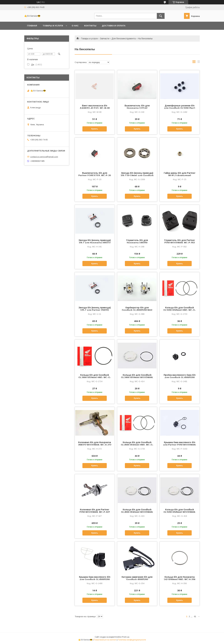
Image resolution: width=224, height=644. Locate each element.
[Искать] (161, 16)
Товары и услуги (53, 26)
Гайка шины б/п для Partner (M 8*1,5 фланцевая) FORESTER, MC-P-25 (180, 175)
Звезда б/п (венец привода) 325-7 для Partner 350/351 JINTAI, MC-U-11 (95, 310)
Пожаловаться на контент (105, 640)
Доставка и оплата (114, 26)
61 (195, 616)
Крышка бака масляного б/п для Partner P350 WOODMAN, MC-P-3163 (180, 445)
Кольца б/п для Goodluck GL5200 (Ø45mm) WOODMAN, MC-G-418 (180, 512)
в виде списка (198, 62)
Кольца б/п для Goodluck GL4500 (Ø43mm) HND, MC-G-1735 (137, 445)
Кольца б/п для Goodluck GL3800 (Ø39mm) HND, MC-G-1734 (95, 377)
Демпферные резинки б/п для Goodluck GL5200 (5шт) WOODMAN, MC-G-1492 (180, 108)
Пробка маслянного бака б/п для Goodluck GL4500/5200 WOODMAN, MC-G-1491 (180, 377)
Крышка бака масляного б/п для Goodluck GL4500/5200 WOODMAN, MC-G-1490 (95, 579)
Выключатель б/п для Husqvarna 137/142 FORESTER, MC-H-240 (137, 108)
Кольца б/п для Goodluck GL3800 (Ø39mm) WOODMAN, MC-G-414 (137, 377)
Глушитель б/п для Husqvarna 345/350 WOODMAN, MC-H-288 (137, 243)
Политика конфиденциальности (132, 640)
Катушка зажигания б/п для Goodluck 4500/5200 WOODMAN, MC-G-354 (137, 579)
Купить (95, 129)
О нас (75, 26)
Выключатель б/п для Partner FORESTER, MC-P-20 (95, 174)
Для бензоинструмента (124, 39)
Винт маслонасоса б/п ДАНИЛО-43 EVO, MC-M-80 (95, 107)
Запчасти (105, 39)
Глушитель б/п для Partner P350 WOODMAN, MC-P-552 (180, 241)
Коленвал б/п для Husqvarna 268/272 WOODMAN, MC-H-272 (95, 444)
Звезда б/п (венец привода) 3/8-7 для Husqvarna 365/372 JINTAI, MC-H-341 (95, 243)
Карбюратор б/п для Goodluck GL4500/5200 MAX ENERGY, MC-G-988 (137, 310)
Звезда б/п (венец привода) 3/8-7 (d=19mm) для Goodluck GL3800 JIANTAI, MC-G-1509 (137, 175)
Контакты (90, 26)
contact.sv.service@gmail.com (44, 157)
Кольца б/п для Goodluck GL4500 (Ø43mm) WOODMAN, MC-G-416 (137, 512)
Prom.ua (126, 637)
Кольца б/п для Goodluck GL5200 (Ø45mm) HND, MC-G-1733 (180, 310)
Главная (32, 26)
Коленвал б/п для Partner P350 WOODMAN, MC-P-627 (95, 511)
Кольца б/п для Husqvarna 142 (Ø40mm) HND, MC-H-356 (180, 578)
